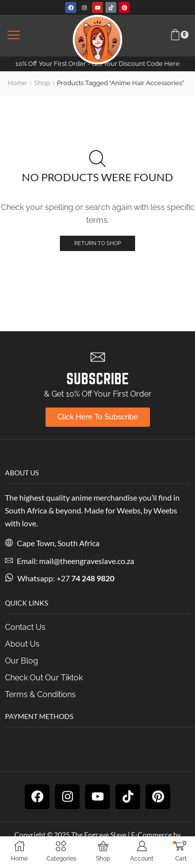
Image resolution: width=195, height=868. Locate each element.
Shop (42, 83)
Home (17, 83)
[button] (14, 36)
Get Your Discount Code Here (136, 64)
